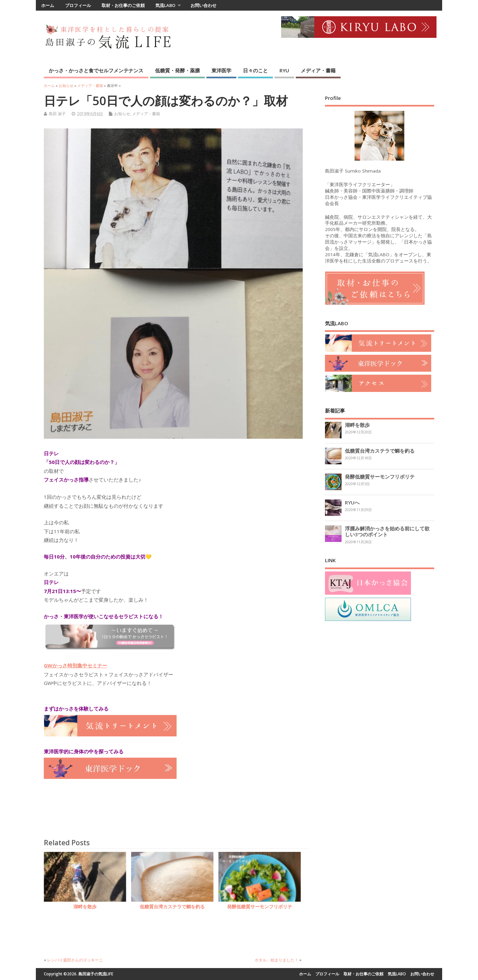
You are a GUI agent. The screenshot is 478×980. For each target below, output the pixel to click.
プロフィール (78, 5)
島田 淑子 (57, 114)
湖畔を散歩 (85, 907)
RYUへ (352, 502)
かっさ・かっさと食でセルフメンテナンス (96, 70)
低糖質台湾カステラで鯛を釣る (172, 907)
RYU (284, 70)
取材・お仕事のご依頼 (123, 5)
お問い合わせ (203, 5)
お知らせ (122, 114)
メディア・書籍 (318, 70)
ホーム (48, 5)
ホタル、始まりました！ (277, 960)
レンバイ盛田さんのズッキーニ (75, 960)
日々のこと (255, 70)
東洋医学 (221, 70)
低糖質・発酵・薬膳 (177, 70)
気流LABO (165, 5)
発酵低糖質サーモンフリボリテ (260, 907)
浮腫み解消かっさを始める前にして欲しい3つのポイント (387, 531)
